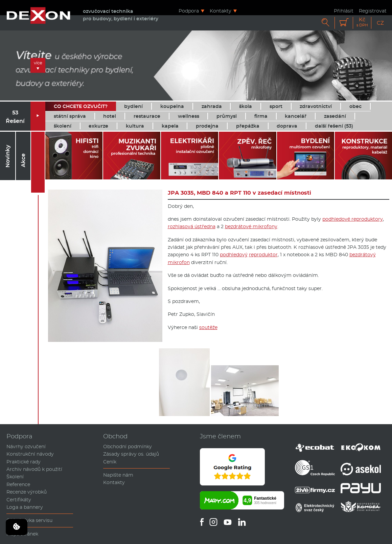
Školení (15, 477)
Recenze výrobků (27, 492)
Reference (18, 484)
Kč (362, 22)
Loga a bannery (25, 507)
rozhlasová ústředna (192, 226)
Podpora (189, 11)
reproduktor (263, 255)
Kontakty (221, 11)
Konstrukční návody (30, 454)
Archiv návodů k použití (34, 469)
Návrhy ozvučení (26, 447)
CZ (380, 23)
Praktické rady (24, 462)
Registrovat (373, 11)
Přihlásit (344, 11)
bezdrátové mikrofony (251, 226)
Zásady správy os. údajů (131, 454)
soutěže (208, 327)
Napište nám (118, 475)
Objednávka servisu (29, 520)
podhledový (234, 255)
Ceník (110, 462)
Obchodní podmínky (128, 447)
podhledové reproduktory (353, 219)
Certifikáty (19, 500)
